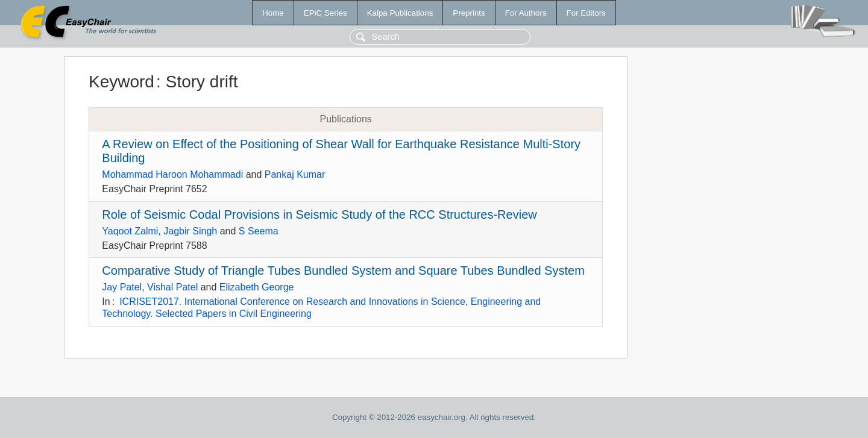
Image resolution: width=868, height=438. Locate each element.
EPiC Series (325, 13)
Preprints (469, 13)
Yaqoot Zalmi (130, 231)
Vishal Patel (172, 287)
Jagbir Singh (190, 231)
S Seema (259, 231)
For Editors (586, 13)
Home (273, 13)
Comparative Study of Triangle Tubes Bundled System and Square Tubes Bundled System (343, 271)
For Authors (526, 13)
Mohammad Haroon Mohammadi (172, 174)
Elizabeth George (257, 287)
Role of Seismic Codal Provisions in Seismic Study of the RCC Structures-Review (319, 214)
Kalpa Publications (400, 13)
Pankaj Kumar (295, 174)
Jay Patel (122, 287)
